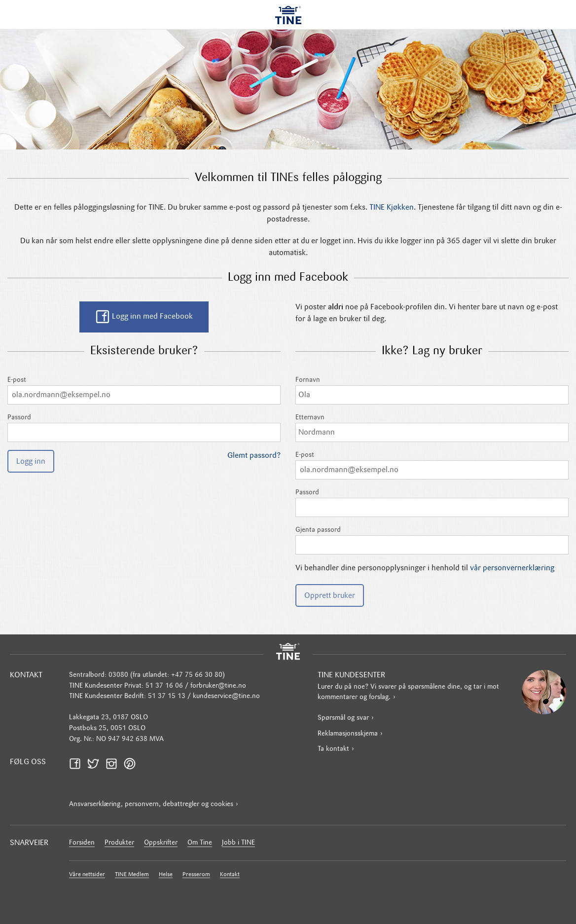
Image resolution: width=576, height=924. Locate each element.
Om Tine (200, 843)
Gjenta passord (432, 540)
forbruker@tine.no (218, 686)
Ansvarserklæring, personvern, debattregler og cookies (151, 804)
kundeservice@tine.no (226, 696)
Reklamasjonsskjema (348, 734)
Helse (166, 875)
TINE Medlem (132, 875)
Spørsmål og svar (343, 718)
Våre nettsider (87, 875)
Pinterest (133, 763)
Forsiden (82, 843)
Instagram (114, 763)
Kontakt (230, 875)
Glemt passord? (254, 456)
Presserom (196, 875)
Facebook (78, 763)
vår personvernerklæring (512, 568)
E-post (144, 390)
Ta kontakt (333, 749)
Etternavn (432, 428)
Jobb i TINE (238, 843)
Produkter (119, 843)
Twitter (96, 763)
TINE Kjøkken (392, 208)
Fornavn (432, 390)
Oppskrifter (161, 843)
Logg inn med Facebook (144, 317)
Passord (144, 428)
